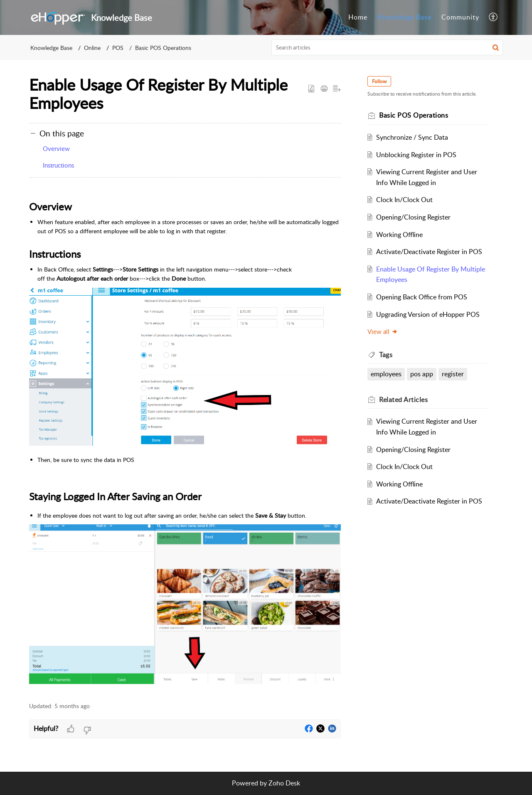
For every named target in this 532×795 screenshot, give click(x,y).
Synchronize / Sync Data (412, 137)
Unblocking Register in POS (416, 155)
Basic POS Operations (163, 48)
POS (118, 48)
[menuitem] (358, 17)
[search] (387, 47)
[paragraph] (185, 442)
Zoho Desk (284, 783)
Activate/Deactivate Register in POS (429, 252)
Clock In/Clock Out (404, 200)
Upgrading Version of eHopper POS (428, 314)
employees (386, 374)
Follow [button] (379, 81)
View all (383, 331)
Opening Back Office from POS (422, 297)
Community (460, 17)
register (453, 374)
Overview (56, 148)
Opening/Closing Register (413, 217)
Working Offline (399, 235)
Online (92, 48)
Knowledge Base (404, 17)
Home (358, 17)
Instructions (58, 165)
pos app (422, 374)
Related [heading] (403, 400)
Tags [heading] (386, 355)
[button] (494, 17)
